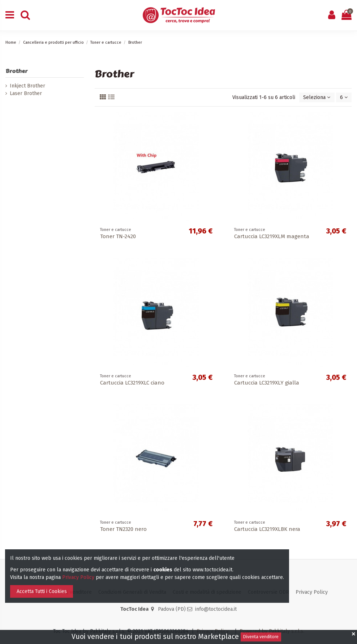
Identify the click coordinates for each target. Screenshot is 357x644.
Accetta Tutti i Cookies (42, 591)
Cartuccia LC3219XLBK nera (267, 529)
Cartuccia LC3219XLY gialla (267, 383)
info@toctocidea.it (216, 609)
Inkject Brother (27, 86)
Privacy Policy (312, 592)
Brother (16, 71)
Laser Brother (26, 93)
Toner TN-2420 (118, 236)
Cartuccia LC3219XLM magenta (272, 236)
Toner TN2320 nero (123, 529)
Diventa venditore (261, 637)
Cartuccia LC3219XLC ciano (132, 383)
